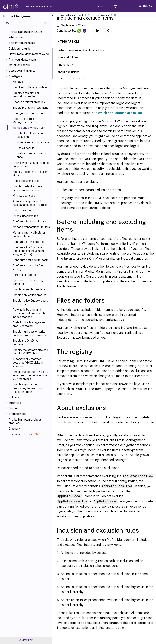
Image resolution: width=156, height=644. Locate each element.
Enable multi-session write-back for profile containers (29, 333)
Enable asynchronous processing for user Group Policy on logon (29, 388)
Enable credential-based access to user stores (28, 188)
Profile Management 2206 (25, 32)
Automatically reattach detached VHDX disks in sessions (28, 363)
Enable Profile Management (30, 108)
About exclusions (71, 72)
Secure (13, 408)
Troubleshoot (17, 414)
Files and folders (70, 57)
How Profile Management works (29, 54)
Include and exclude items (33, 142)
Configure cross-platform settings (28, 267)
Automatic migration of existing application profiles (30, 203)
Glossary (14, 429)
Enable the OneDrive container (26, 342)
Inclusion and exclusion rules (78, 79)
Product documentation (34, 7)
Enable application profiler (29, 295)
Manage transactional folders (31, 227)
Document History (23, 434)
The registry (67, 64)
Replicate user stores (26, 181)
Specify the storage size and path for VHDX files (30, 352)
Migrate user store (24, 196)
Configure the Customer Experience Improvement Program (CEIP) (28, 251)
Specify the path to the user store (30, 174)
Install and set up (20, 65)
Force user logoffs (24, 275)
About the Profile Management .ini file (25, 121)
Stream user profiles (25, 216)
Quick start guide (20, 49)
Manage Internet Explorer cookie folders (29, 234)
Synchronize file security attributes (28, 282)
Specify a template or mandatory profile (26, 95)
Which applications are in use (120, 113)
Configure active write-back (30, 260)
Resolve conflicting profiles (30, 87)
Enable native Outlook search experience (31, 302)
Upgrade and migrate (22, 71)
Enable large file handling (29, 289)
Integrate (15, 403)
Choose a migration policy (29, 102)
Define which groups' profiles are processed (31, 165)
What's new (16, 37)
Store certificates (24, 210)
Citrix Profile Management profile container (29, 324)
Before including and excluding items (83, 50)
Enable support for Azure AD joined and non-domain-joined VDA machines (31, 375)
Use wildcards (25, 148)
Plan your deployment (22, 60)
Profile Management (71, 15)
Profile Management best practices (25, 421)
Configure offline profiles (28, 242)
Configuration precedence (29, 113)
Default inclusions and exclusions (30, 135)
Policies (14, 397)
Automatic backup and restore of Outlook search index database (29, 313)
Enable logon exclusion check (31, 155)
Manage (18, 82)
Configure (16, 76)
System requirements (22, 43)
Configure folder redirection (30, 222)
